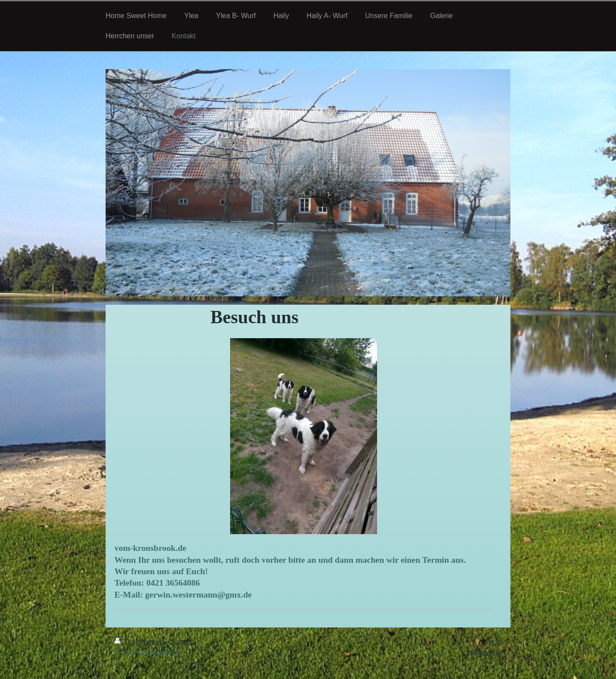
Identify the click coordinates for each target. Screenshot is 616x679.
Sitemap (182, 641)
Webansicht (484, 652)
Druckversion (140, 641)
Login (493, 641)
